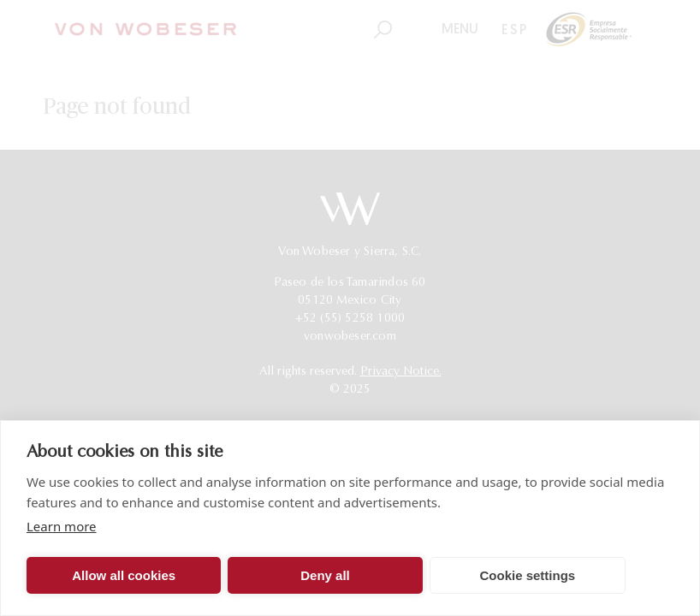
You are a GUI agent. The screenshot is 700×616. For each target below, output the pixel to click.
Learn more (62, 526)
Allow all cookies (124, 575)
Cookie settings (527, 575)
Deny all (325, 575)
